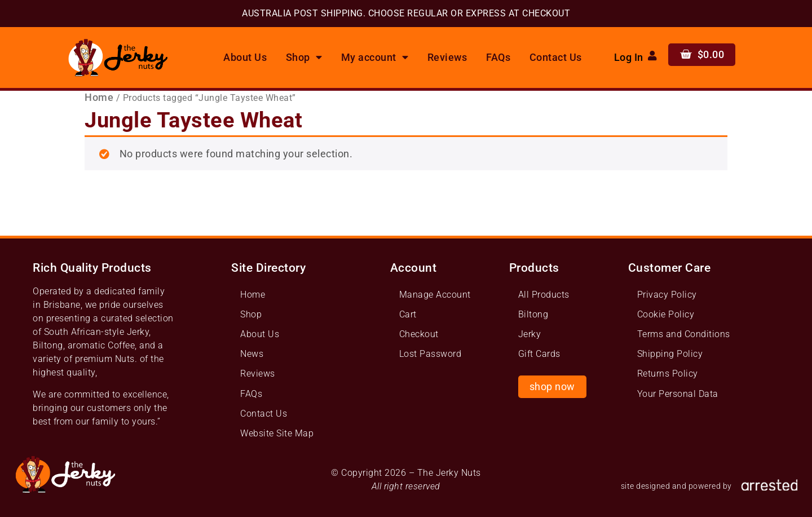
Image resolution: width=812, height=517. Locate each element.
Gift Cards (539, 354)
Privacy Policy (667, 295)
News (252, 354)
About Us (245, 58)
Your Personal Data (678, 394)
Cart (408, 314)
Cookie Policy (666, 314)
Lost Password (431, 354)
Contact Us (556, 58)
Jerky (530, 334)
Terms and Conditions (684, 334)
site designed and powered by (676, 486)
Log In (629, 58)
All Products (544, 295)
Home (99, 98)
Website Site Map (277, 433)
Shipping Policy (670, 354)
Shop (304, 58)
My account (375, 58)
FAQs (498, 58)
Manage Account (435, 295)
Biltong (533, 314)
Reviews (447, 58)
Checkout (419, 334)
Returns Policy (668, 374)
